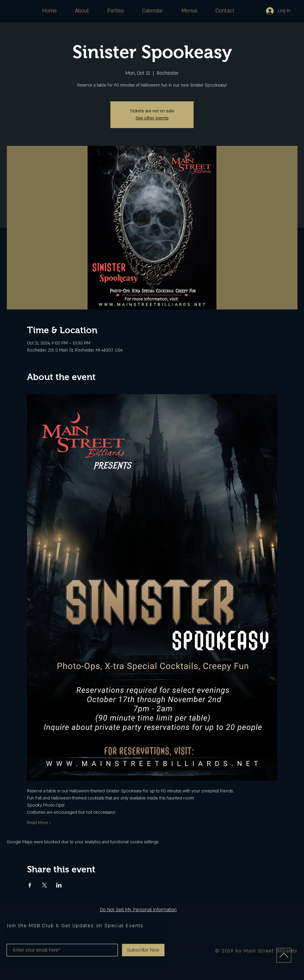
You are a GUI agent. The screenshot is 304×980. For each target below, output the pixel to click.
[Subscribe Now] (143, 950)
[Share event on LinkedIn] (59, 885)
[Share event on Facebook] (30, 885)
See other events (152, 118)
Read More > (39, 823)
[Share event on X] (44, 885)
